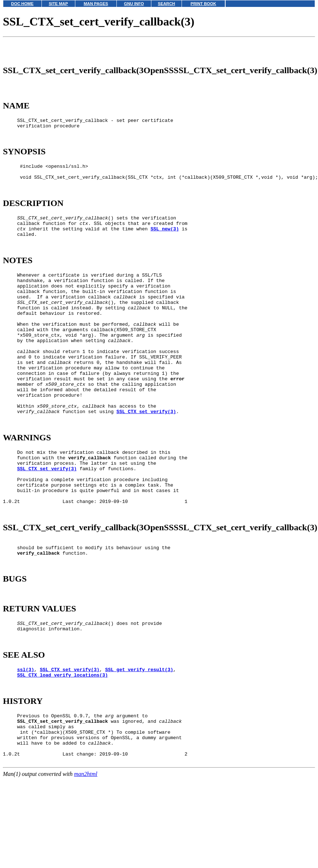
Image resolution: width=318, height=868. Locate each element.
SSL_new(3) (165, 247)
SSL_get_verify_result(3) (139, 747)
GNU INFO (134, 4)
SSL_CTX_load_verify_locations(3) (63, 753)
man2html (86, 865)
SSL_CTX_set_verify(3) (146, 461)
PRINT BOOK (203, 4)
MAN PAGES (96, 4)
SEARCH (166, 4)
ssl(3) (26, 747)
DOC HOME (23, 4)
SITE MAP (58, 4)
